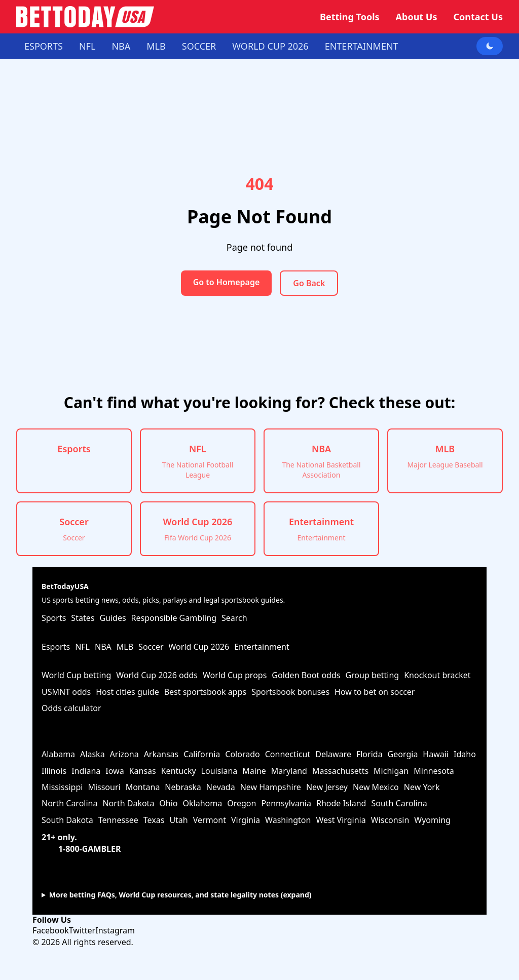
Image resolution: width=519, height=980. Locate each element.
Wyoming (432, 820)
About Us (417, 17)
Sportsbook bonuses (290, 692)
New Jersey (327, 787)
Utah (178, 820)
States (83, 618)
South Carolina (399, 803)
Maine (254, 771)
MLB (156, 46)
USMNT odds (66, 692)
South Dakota (67, 820)
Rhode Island (341, 803)
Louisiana (219, 771)
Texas (154, 820)
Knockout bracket (437, 675)
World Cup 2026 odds (157, 675)
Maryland (289, 771)
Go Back (309, 283)
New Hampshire (271, 787)
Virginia (246, 820)
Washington (288, 820)
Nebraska (183, 787)
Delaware (333, 754)
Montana (143, 787)
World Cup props (235, 675)
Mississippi (62, 787)
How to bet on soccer (375, 692)
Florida (369, 754)
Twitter (82, 930)
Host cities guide (127, 692)
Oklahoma (203, 803)
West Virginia (341, 820)
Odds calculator (71, 708)
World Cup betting (76, 675)
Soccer (199, 46)
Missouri (104, 787)
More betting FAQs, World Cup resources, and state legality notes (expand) (180, 895)
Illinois (54, 771)
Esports (44, 46)
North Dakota (128, 803)
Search (234, 618)
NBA (121, 46)
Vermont (210, 820)
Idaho (465, 754)
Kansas (143, 771)
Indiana (86, 771)
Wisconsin (390, 820)
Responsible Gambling (174, 618)
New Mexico (376, 787)
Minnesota (434, 771)
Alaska (92, 754)
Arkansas (161, 754)
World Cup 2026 (270, 46)
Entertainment (362, 46)
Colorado (242, 754)
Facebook (51, 930)
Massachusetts (340, 771)
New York (422, 787)
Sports (54, 618)
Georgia (403, 754)
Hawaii (436, 754)
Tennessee (118, 820)
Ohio (168, 803)
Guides (113, 618)
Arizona (124, 754)
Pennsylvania (286, 803)
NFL (87, 46)
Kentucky (179, 771)
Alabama (58, 754)
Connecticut (288, 754)
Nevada (221, 787)
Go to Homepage (227, 282)
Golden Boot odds (306, 675)
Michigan (391, 771)
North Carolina (69, 803)
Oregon (242, 803)
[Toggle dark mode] (490, 46)
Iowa (115, 771)
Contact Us (478, 17)
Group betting (372, 675)
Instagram (115, 930)
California (202, 754)
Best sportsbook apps (205, 692)
